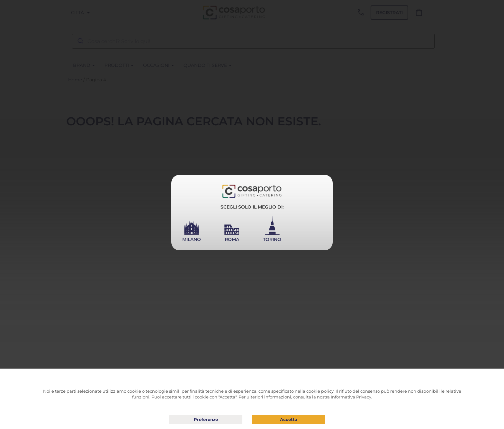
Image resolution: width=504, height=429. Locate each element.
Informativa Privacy (351, 397)
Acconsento (289, 420)
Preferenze (206, 420)
